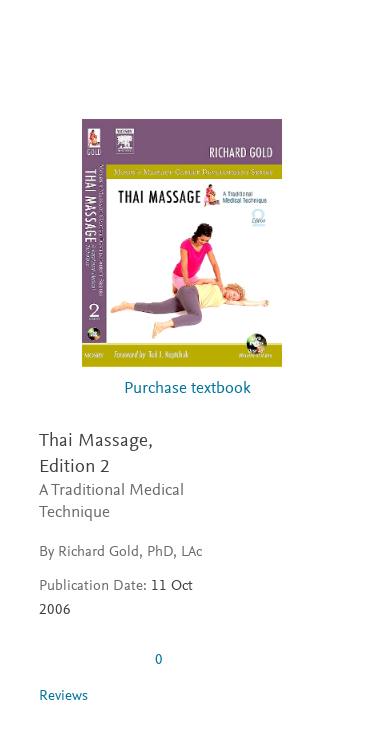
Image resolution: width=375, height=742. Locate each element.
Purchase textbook (187, 389)
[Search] (336, 38)
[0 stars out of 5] (89, 660)
